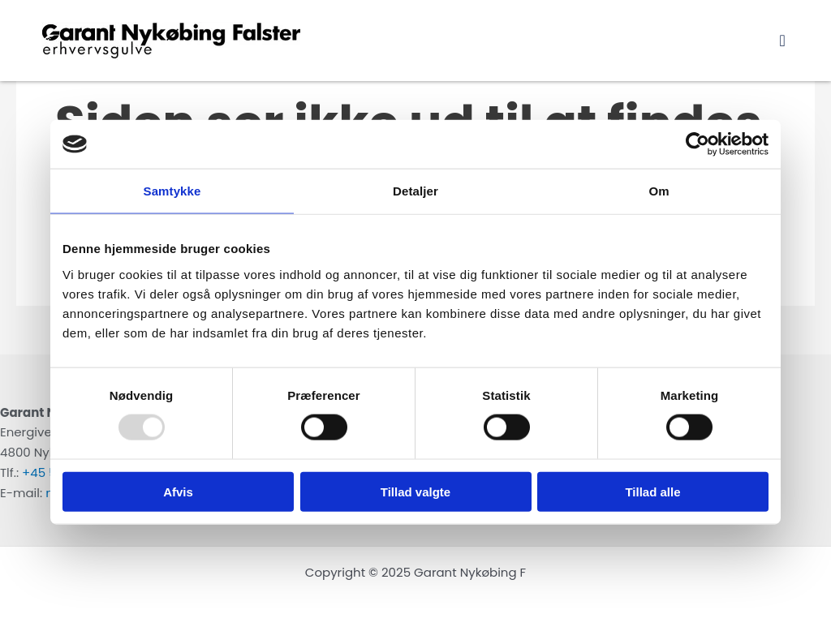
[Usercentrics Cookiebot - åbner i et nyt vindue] (698, 144)
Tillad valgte (415, 491)
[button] (783, 41)
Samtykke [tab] (172, 191)
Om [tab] (659, 191)
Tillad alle (652, 491)
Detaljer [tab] (415, 191)
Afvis (178, 491)
